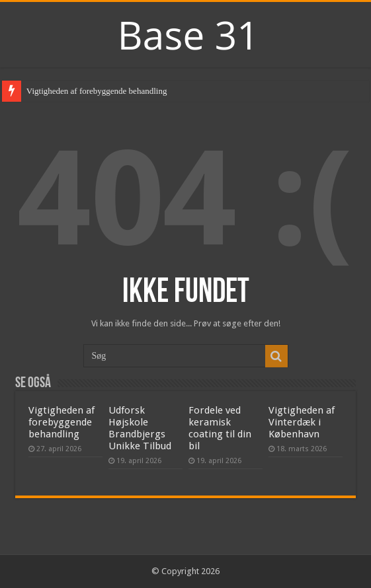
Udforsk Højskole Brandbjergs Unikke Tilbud (140, 428)
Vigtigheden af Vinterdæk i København (302, 422)
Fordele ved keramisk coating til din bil (220, 428)
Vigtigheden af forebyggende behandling (97, 91)
